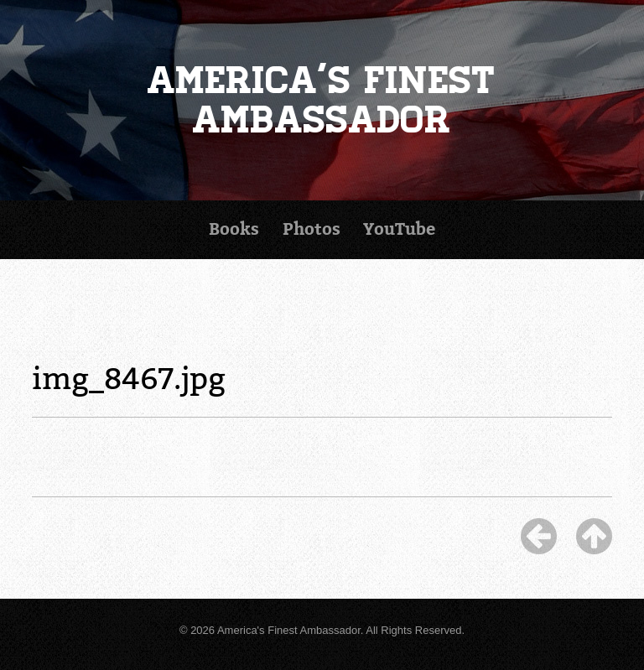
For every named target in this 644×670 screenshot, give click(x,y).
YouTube (399, 229)
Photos (312, 229)
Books (234, 229)
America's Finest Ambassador (322, 100)
